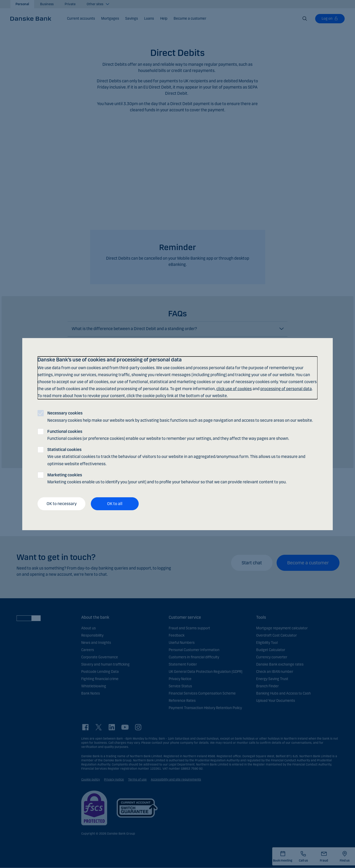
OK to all (115, 504)
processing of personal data (286, 389)
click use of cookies (234, 389)
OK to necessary (62, 504)
